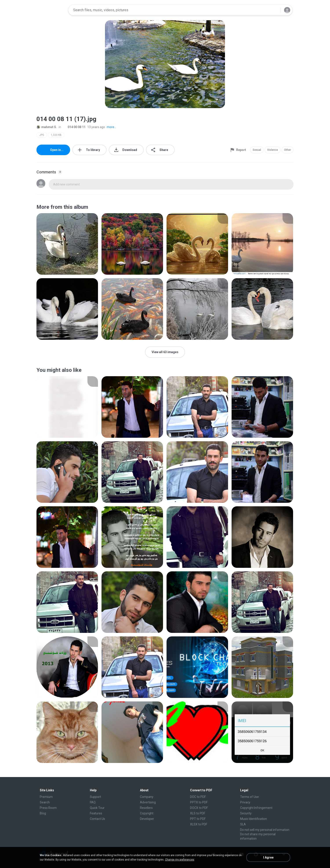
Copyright (147, 813)
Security (246, 813)
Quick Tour (97, 808)
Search (45, 802)
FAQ (93, 802)
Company (147, 797)
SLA (243, 824)
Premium (46, 797)
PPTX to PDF (199, 802)
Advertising (148, 802)
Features (96, 813)
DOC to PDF (198, 797)
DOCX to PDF (199, 808)
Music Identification (254, 819)
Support (95, 797)
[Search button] (275, 10)
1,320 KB (56, 135)
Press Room (48, 808)
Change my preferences (180, 860)
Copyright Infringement (256, 808)
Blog (43, 813)
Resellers (146, 808)
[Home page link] (51, 10)
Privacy (245, 802)
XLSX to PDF (199, 824)
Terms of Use (249, 797)
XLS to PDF (198, 813)
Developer (147, 819)
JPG (42, 135)
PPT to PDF (198, 819)
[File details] (67, 244)
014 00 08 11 (74, 127)
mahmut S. (47, 127)
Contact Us (97, 819)
